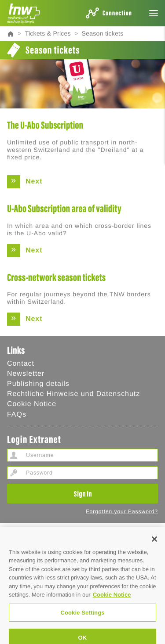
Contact (21, 364)
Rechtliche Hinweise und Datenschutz (73, 394)
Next (34, 182)
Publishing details (38, 384)
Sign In (83, 493)
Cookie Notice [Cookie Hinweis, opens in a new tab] (112, 603)
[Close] (154, 547)
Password (14, 473)
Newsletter (26, 374)
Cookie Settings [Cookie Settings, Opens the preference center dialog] (82, 620)
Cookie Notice (32, 404)
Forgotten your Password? (122, 511)
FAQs (17, 415)
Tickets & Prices (48, 33)
